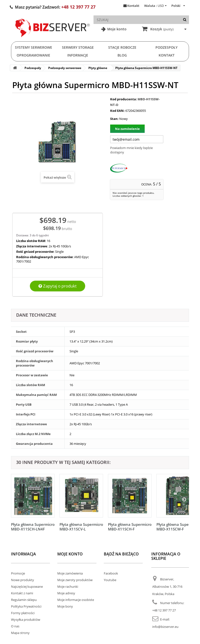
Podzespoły (166, 47)
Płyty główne (98, 68)
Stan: (114, 119)
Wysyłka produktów (26, 620)
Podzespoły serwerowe (65, 68)
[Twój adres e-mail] (137, 139)
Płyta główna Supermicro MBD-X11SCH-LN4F (33, 527)
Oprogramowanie (33, 55)
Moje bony (65, 606)
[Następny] (184, 499)
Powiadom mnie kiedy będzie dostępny (131, 150)
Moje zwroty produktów (75, 580)
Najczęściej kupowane (27, 586)
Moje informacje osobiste (76, 600)
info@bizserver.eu (165, 627)
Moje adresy (66, 593)
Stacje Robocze (122, 47)
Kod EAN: (117, 111)
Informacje (78, 55)
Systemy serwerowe (34, 47)
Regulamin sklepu (24, 600)
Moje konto (116, 29)
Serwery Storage (78, 47)
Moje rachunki (68, 586)
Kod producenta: (124, 99)
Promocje (18, 573)
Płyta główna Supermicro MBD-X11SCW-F (178, 527)
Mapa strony (20, 633)
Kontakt (133, 6)
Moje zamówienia (70, 573)
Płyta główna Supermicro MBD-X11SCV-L (81, 527)
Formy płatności (23, 613)
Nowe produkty (23, 580)
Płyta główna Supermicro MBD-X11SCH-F (130, 527)
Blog (122, 55)
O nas (15, 626)
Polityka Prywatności (26, 606)
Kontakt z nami (22, 593)
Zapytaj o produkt (58, 286)
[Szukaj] (185, 20)
